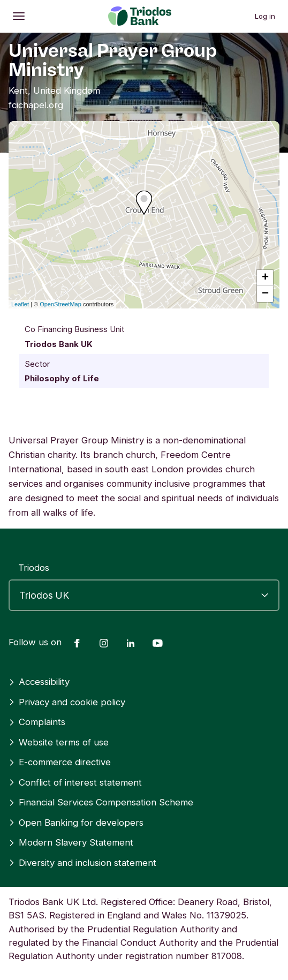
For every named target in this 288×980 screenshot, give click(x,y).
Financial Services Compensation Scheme (101, 802)
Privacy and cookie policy (67, 702)
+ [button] (265, 278)
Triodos (34, 568)
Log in (265, 16)
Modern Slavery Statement (71, 842)
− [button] (265, 294)
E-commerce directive (60, 762)
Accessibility (39, 682)
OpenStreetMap (60, 304)
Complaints (37, 722)
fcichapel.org (36, 105)
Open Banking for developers (76, 823)
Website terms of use (59, 742)
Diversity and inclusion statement (82, 863)
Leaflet (20, 304)
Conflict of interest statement (75, 782)
